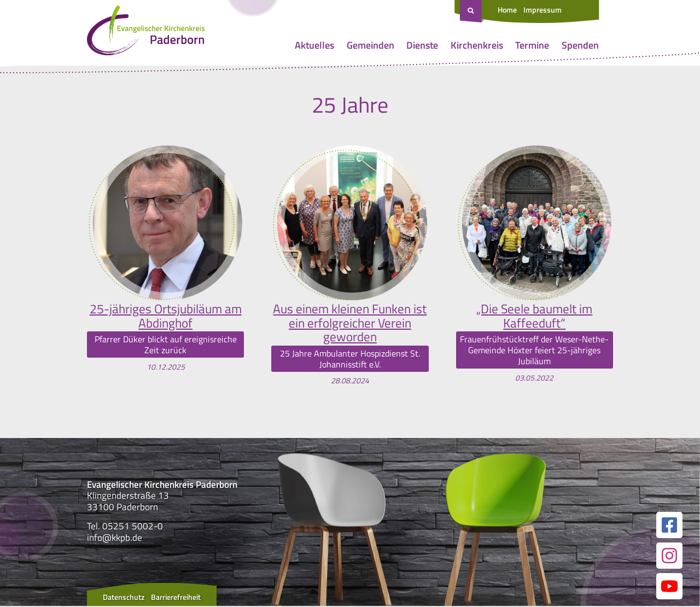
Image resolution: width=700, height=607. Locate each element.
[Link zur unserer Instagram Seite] (669, 557)
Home (507, 10)
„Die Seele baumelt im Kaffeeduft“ (534, 316)
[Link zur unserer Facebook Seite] (669, 526)
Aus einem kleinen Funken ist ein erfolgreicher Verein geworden (350, 323)
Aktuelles (314, 45)
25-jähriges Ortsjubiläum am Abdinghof (165, 316)
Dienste (422, 45)
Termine (532, 45)
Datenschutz (124, 598)
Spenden (580, 45)
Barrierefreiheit (176, 598)
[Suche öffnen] (472, 11)
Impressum (542, 10)
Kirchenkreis (477, 45)
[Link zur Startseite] (146, 33)
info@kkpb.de (115, 539)
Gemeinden (371, 45)
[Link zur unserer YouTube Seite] (669, 587)
